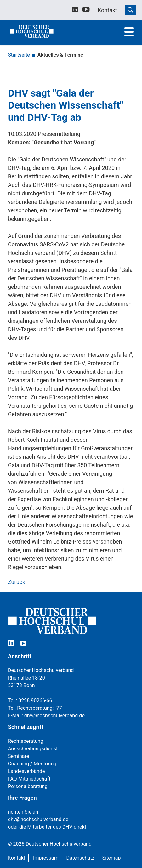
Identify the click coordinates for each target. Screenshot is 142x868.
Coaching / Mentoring (32, 764)
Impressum (46, 858)
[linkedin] (75, 10)
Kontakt (17, 858)
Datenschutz (80, 858)
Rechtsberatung (26, 741)
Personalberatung (28, 786)
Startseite (19, 55)
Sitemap (112, 858)
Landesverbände (26, 771)
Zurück (17, 582)
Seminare (18, 756)
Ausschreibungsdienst (33, 749)
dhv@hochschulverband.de (54, 716)
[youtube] (86, 11)
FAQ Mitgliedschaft (29, 779)
